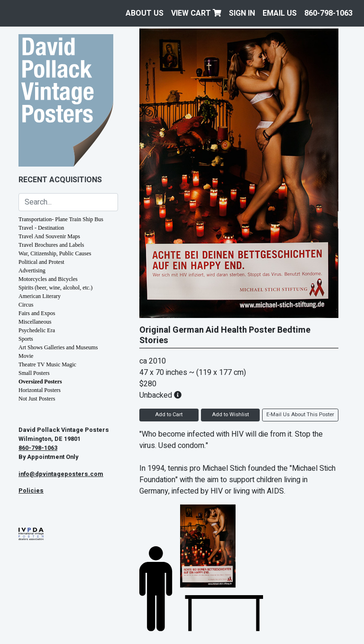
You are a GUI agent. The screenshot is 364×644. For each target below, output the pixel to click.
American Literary (40, 296)
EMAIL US (280, 13)
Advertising (32, 271)
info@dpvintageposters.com (61, 474)
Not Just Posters (37, 399)
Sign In (242, 13)
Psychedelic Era (37, 330)
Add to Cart (169, 415)
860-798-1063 (328, 13)
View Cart (196, 13)
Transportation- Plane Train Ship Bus (61, 219)
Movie (26, 356)
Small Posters (34, 373)
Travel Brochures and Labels (51, 245)
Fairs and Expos (37, 313)
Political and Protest (41, 262)
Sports (26, 339)
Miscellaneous (35, 322)
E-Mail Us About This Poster (300, 415)
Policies (31, 491)
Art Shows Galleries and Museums (58, 347)
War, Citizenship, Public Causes (55, 253)
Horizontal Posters (40, 390)
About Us (145, 13)
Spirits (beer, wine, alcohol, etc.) (55, 288)
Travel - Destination (41, 228)
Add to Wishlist (230, 415)
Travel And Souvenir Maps (49, 236)
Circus (26, 305)
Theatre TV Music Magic (47, 364)
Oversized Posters (40, 382)
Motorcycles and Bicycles (48, 279)
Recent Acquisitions (60, 180)
